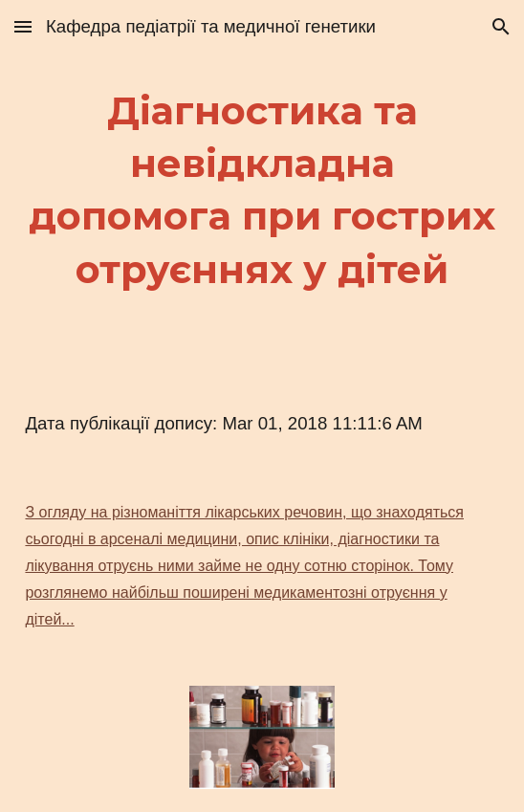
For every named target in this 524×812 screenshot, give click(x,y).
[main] (262, 190)
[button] (23, 26)
